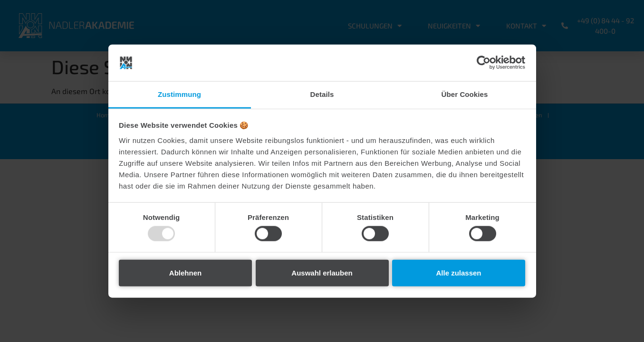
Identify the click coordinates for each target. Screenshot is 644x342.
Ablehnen (185, 272)
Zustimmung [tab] (179, 94)
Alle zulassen (458, 272)
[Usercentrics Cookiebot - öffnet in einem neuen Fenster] (484, 63)
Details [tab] (322, 94)
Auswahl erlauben (322, 272)
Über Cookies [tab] (465, 94)
